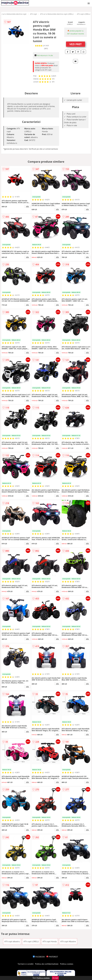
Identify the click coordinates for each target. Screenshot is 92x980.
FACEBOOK (39, 957)
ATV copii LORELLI (84, 14)
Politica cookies (67, 964)
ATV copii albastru (12, 941)
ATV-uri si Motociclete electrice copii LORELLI (57, 14)
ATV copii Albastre (68, 941)
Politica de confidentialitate (47, 964)
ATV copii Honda (50, 941)
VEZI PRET (75, 44)
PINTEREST (52, 957)
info (27, 206)
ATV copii (33, 14)
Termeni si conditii (26, 964)
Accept (55, 978)
